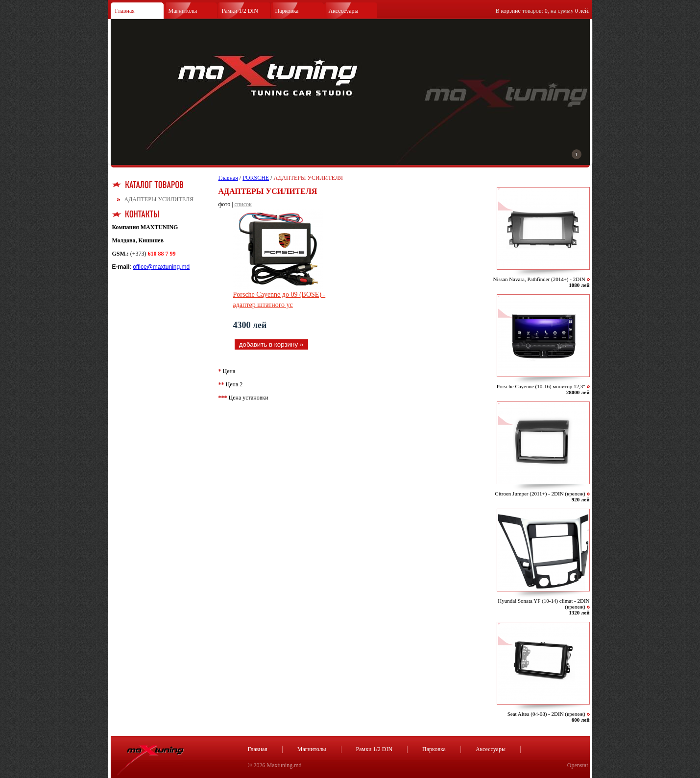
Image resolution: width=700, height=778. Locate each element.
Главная (125, 11)
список (243, 204)
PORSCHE (256, 178)
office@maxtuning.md (161, 267)
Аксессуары (344, 11)
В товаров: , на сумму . (543, 11)
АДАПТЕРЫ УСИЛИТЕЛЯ (159, 199)
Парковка (287, 11)
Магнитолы (183, 11)
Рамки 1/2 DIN (240, 11)
